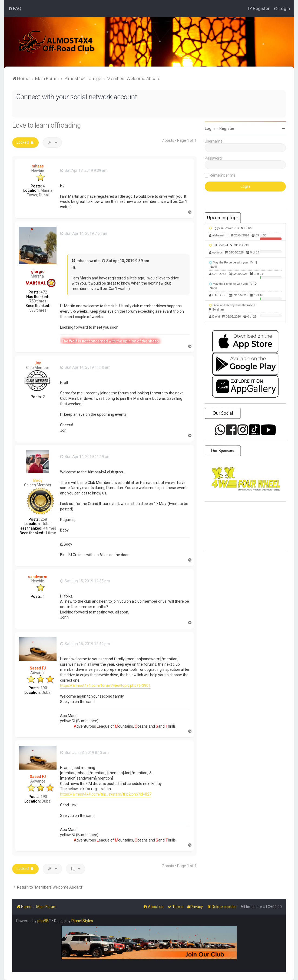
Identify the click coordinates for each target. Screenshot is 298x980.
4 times (50, 528)
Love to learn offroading (47, 125)
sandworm (38, 577)
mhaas (38, 166)
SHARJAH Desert (245, 526)
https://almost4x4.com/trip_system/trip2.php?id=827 (106, 794)
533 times (38, 310)
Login (210, 128)
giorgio (38, 272)
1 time (51, 533)
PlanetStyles (82, 921)
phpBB (43, 921)
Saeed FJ (38, 668)
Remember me (223, 175)
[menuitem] (15, 8)
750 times (38, 301)
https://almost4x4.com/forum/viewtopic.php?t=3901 (105, 685)
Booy (38, 480)
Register (227, 128)
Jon (38, 363)
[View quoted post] (104, 261)
